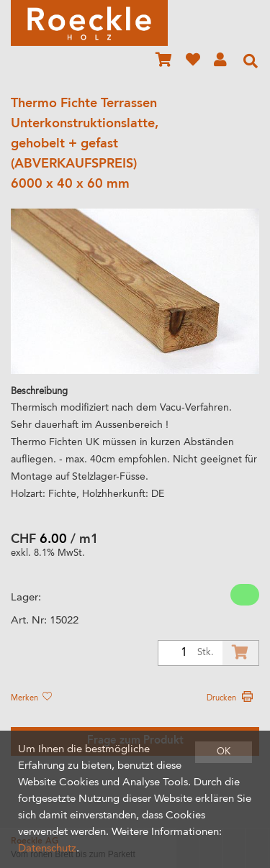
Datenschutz (47, 849)
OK (224, 752)
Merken (31, 698)
